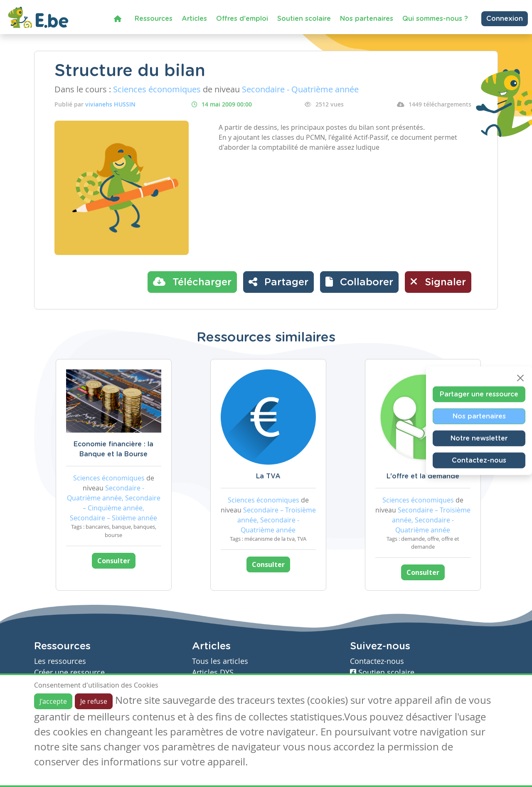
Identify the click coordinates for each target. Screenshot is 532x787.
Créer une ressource (69, 672)
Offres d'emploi (242, 19)
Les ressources (60, 661)
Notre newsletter (479, 438)
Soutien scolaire (304, 19)
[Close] (520, 378)
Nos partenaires (367, 19)
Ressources (154, 19)
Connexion (505, 19)
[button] (359, 282)
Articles (194, 19)
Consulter (114, 561)
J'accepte (53, 701)
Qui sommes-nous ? (435, 19)
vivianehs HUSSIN (110, 104)
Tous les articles (220, 661)
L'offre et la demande (423, 476)
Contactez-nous (479, 460)
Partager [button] (278, 282)
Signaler (438, 282)
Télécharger (192, 282)
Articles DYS (213, 672)
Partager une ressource (479, 394)
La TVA (268, 476)
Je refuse (94, 701)
